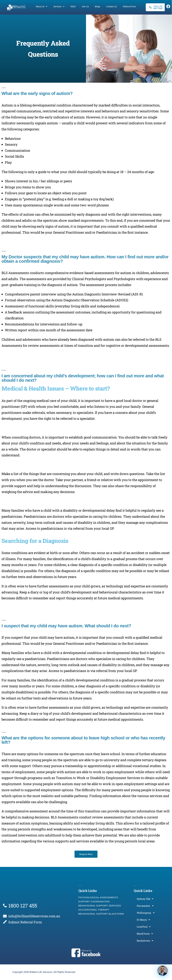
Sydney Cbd (145, 899)
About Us (42, 7)
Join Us (85, 7)
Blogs (97, 7)
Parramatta (145, 906)
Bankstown (145, 941)
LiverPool (144, 927)
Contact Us (111, 7)
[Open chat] (163, 971)
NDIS (73, 7)
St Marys (143, 920)
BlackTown (145, 934)
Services (59, 7)
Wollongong (146, 913)
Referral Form (129, 7)
